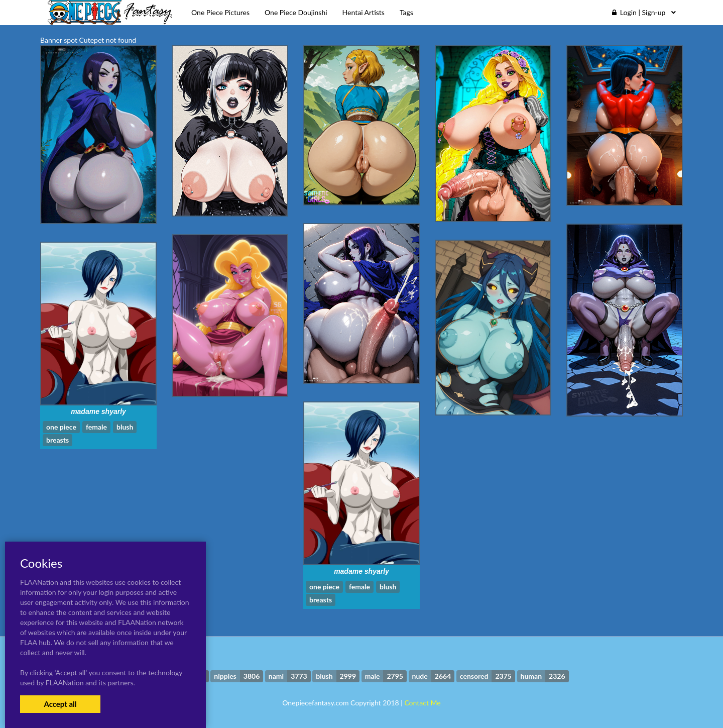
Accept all (60, 704)
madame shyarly (98, 411)
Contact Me (422, 703)
